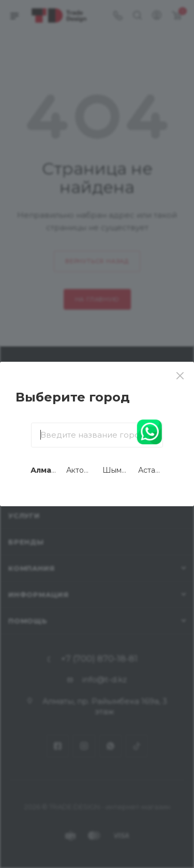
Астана (151, 470)
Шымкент (121, 470)
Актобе (80, 470)
